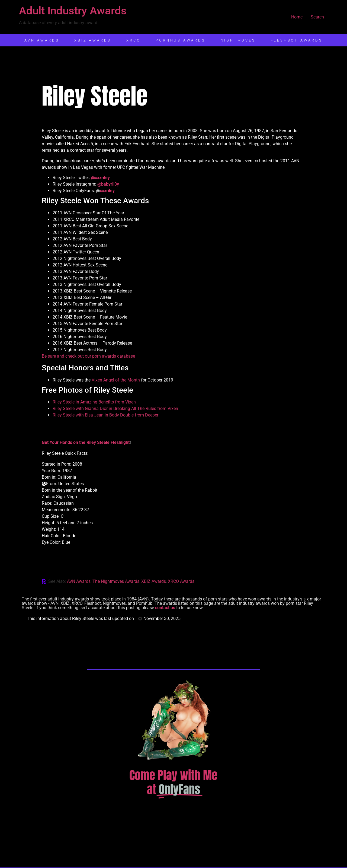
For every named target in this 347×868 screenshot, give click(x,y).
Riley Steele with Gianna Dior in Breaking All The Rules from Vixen (115, 408)
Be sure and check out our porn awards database (88, 356)
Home (297, 17)
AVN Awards (79, 581)
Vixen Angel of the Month (116, 380)
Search (317, 17)
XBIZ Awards (154, 581)
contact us (165, 608)
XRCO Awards (181, 581)
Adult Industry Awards (73, 11)
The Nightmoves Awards (116, 581)
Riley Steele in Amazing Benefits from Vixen (94, 402)
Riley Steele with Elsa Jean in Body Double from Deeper (105, 415)
